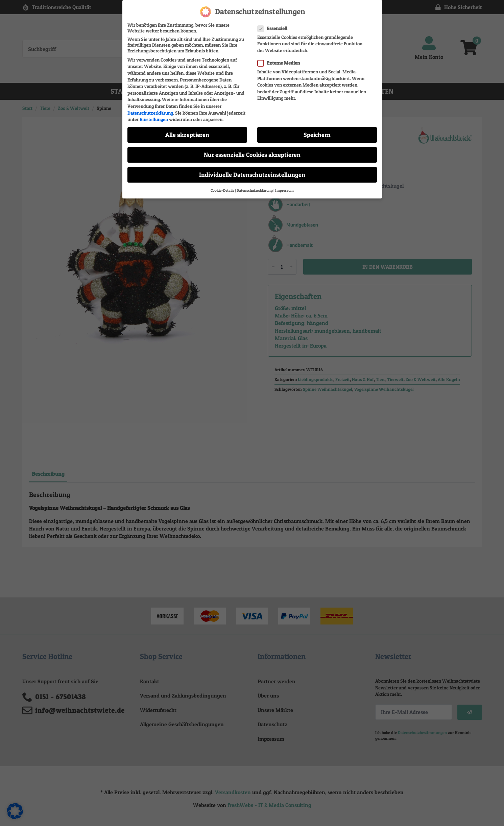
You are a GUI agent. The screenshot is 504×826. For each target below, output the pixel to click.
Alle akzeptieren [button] (187, 135)
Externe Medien (281, 63)
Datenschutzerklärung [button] (255, 191)
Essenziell (274, 28)
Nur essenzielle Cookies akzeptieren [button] (252, 155)
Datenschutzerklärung (150, 113)
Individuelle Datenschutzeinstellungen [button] (252, 175)
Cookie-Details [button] (222, 191)
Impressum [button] (284, 191)
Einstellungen (154, 119)
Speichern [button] (317, 135)
